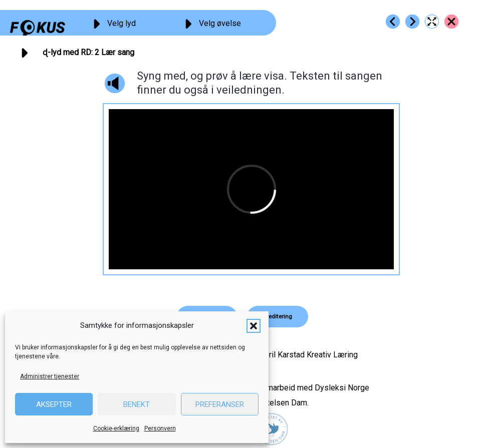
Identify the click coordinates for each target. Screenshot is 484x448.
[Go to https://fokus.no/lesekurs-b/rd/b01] (393, 22)
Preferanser (220, 404)
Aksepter (54, 404)
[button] (254, 326)
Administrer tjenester (50, 376)
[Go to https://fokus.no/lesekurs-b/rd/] (451, 22)
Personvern (160, 428)
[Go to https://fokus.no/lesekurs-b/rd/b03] (412, 22)
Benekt (137, 404)
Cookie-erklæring (116, 428)
